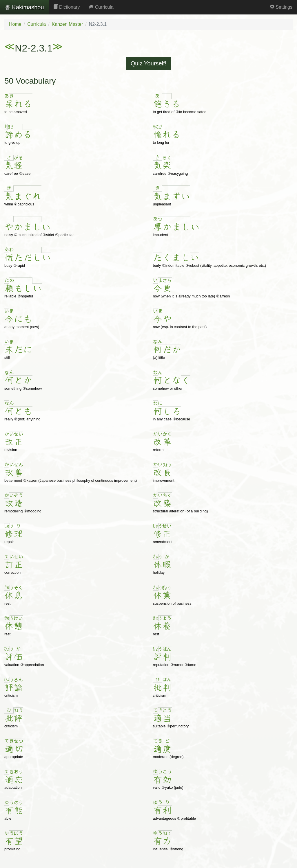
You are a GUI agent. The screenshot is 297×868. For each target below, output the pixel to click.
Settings (281, 7)
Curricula (101, 7)
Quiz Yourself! (148, 63)
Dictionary (67, 7)
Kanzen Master (68, 24)
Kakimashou (24, 7)
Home (15, 24)
